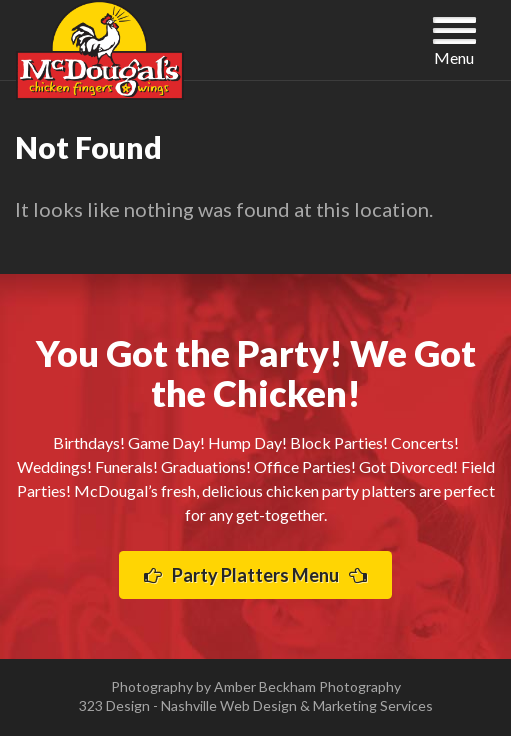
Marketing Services (373, 705)
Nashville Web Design (229, 705)
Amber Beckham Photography (307, 686)
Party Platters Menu (255, 575)
